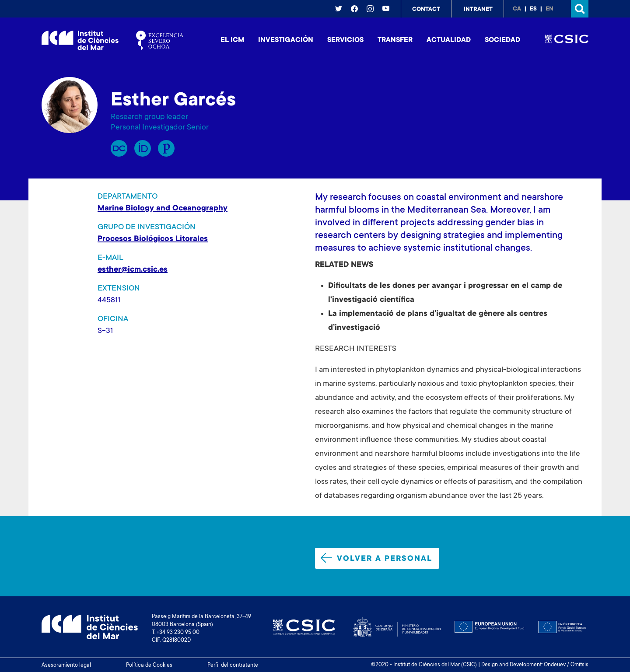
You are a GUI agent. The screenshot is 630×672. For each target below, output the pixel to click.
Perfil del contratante (233, 665)
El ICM (232, 40)
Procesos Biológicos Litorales (153, 239)
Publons (166, 148)
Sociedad (502, 40)
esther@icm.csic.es (133, 270)
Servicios (345, 40)
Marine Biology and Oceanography (163, 209)
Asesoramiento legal (66, 665)
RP (119, 148)
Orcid (143, 148)
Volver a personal (376, 558)
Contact (426, 10)
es (533, 9)
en (549, 9)
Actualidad (449, 40)
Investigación (286, 40)
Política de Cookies (149, 665)
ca (517, 9)
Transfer (395, 40)
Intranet (478, 10)
